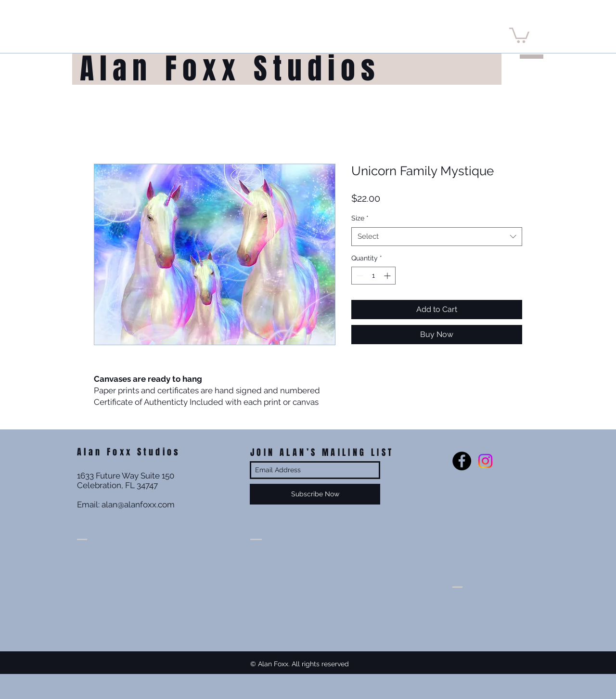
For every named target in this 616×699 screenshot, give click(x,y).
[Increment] (388, 276)
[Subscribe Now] (315, 494)
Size (360, 218)
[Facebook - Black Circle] (462, 461)
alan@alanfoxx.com (138, 505)
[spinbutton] (373, 276)
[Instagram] (485, 461)
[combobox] (437, 237)
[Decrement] (359, 276)
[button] (519, 34)
